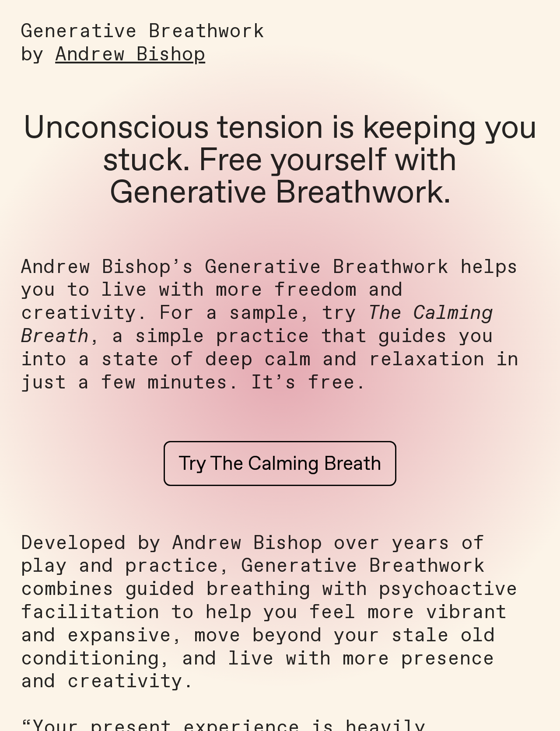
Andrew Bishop (130, 55)
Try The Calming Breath (280, 465)
